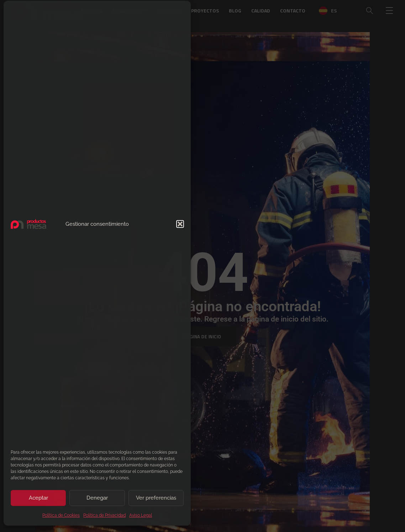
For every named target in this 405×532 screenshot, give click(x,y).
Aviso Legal (141, 518)
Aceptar (38, 500)
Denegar (97, 500)
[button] (180, 226)
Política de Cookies (61, 518)
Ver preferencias (156, 500)
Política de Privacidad (104, 518)
